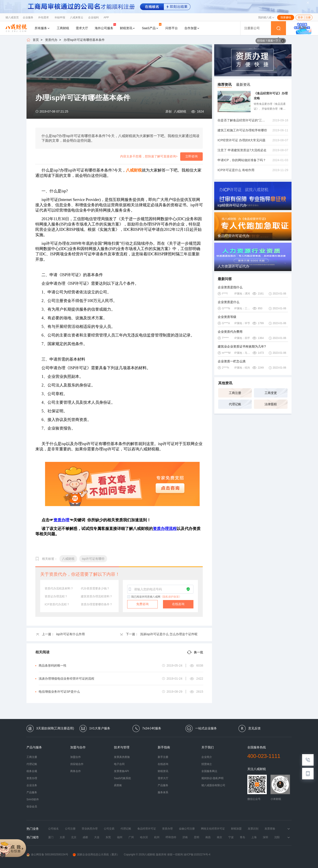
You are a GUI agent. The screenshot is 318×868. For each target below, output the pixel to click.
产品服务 (32, 792)
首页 (36, 40)
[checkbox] (129, 597)
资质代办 (51, 40)
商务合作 (76, 771)
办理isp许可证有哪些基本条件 (84, 40)
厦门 (51, 837)
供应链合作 (77, 764)
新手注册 (163, 757)
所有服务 (42, 28)
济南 (185, 837)
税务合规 (32, 771)
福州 (120, 837)
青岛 (242, 837)
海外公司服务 (105, 26)
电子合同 (119, 764)
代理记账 (235, 404)
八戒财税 (180, 111)
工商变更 (271, 393)
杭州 (157, 837)
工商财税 (63, 28)
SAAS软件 (33, 799)
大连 (97, 837)
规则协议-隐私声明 (212, 778)
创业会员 (32, 807)
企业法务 (32, 785)
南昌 (208, 837)
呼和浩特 (171, 837)
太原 (62, 837)
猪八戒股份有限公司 (213, 785)
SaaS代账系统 (122, 778)
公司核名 (53, 829)
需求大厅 (82, 28)
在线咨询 (178, 604)
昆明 (197, 837)
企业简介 (207, 757)
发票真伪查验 (122, 757)
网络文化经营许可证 (213, 829)
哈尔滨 (144, 837)
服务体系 (163, 792)
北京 (74, 837)
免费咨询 (142, 604)
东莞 (108, 837)
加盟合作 (76, 757)
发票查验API (121, 771)
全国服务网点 (209, 771)
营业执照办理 (90, 829)
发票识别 (253, 829)
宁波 (231, 837)
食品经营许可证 (147, 829)
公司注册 (70, 829)
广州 (131, 837)
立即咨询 (191, 156)
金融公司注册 (187, 829)
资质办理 (32, 778)
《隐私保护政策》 (171, 597)
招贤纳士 (207, 764)
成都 (85, 837)
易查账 (118, 785)
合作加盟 (192, 28)
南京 (220, 837)
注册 (308, 17)
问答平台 (172, 28)
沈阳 (277, 837)
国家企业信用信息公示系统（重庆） (96, 855)
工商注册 (235, 393)
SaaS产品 (152, 26)
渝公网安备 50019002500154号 (47, 855)
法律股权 (271, 404)
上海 (254, 837)
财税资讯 (128, 28)
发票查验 (270, 829)
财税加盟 (236, 829)
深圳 (265, 837)
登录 (300, 17)
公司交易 (109, 829)
